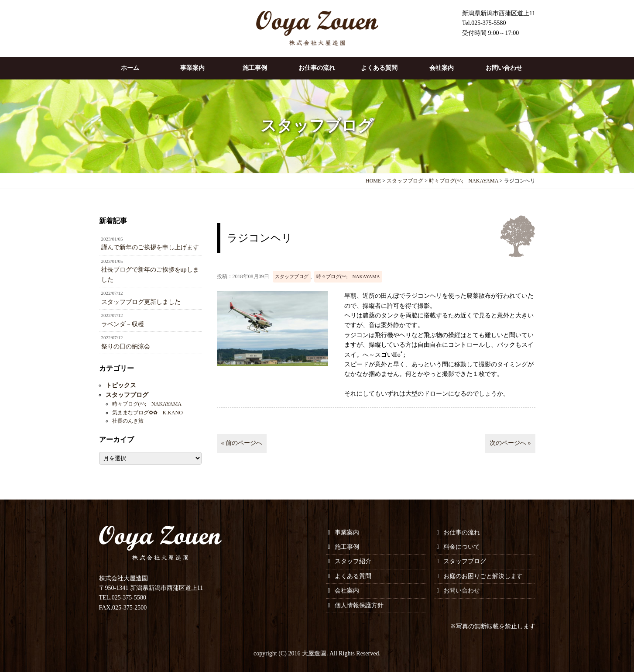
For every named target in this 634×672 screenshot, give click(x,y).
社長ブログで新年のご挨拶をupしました (150, 270)
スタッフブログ (292, 276)
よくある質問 (379, 68)
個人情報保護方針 (359, 605)
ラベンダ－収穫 (150, 320)
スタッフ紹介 (353, 561)
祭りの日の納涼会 (150, 342)
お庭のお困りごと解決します (483, 576)
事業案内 (192, 68)
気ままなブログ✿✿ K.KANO (147, 413)
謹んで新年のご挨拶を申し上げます (150, 243)
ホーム (130, 68)
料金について (462, 547)
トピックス (121, 385)
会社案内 (442, 68)
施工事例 (255, 68)
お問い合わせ (504, 68)
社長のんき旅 (128, 421)
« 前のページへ (242, 443)
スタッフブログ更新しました (150, 297)
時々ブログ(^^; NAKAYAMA (348, 276)
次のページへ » (510, 443)
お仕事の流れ (317, 68)
